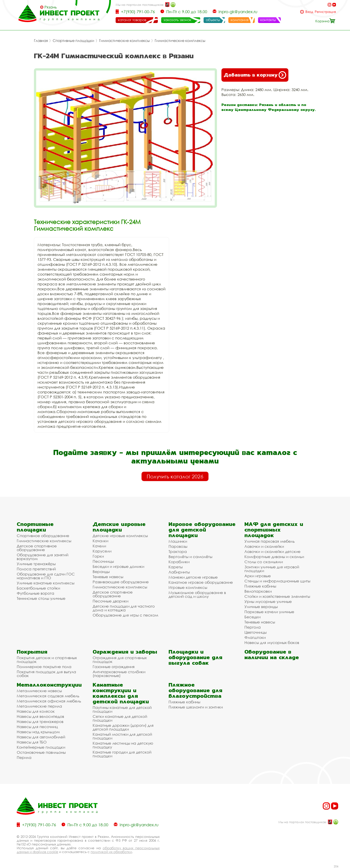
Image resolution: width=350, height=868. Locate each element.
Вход (309, 12)
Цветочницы (255, 632)
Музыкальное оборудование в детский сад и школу (197, 594)
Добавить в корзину (255, 75)
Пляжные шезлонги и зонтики (196, 707)
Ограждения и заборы (125, 652)
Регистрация (325, 12)
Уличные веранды (261, 607)
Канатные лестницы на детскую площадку (123, 745)
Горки (98, 556)
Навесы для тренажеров (40, 722)
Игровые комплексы (188, 587)
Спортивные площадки (73, 41)
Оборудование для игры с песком (125, 615)
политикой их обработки (111, 852)
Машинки (178, 541)
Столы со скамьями (264, 562)
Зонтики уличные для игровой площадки (272, 569)
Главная (41, 41)
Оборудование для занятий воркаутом (43, 557)
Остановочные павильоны (41, 752)
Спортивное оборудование (43, 536)
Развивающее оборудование (121, 582)
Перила (24, 757)
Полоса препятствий (36, 569)
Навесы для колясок (36, 711)
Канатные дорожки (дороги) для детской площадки (123, 727)
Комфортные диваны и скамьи (274, 557)
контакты (268, 20)
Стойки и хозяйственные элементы (277, 596)
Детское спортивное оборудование (37, 548)
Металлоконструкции (49, 685)
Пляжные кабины (260, 586)
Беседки (252, 617)
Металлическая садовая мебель (48, 696)
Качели (99, 546)
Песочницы (103, 561)
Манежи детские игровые (193, 577)
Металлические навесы (39, 691)
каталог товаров (132, 20)
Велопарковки (258, 591)
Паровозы (178, 546)
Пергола (253, 627)
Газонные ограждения (114, 667)
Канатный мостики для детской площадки (122, 736)
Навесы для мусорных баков (272, 643)
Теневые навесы (108, 577)
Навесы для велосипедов (40, 716)
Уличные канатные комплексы (46, 583)
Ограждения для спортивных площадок (120, 660)
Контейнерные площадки (41, 747)
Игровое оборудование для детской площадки (202, 530)
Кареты (176, 567)
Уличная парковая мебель (270, 541)
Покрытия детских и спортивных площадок (47, 660)
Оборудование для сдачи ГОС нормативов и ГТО (46, 576)
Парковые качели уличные (269, 612)
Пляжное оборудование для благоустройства (195, 690)
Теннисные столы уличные (41, 598)
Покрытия (32, 652)
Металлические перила (39, 706)
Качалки (100, 541)
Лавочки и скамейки (264, 546)
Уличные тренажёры (36, 564)
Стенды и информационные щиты (277, 581)
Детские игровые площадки (119, 527)
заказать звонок (177, 20)
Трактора (178, 551)
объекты (213, 20)
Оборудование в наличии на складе (272, 654)
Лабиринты (179, 572)
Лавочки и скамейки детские (272, 551)
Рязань (51, 7)
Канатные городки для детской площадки (122, 754)
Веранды (101, 572)
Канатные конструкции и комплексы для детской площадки (121, 693)
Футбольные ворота (35, 593)
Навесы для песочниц (37, 727)
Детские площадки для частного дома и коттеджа (124, 608)
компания (240, 20)
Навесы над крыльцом (38, 732)
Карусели (102, 551)
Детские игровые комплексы (120, 536)
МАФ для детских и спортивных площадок (274, 530)
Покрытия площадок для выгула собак (46, 674)
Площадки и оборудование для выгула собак (195, 657)
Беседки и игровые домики (118, 566)
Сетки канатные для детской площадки (120, 718)
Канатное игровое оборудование (201, 582)
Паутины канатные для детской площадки (122, 709)
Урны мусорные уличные (268, 601)
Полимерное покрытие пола (44, 667)
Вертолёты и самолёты (190, 557)
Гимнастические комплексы (124, 41)
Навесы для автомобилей (41, 737)
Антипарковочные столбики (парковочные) (119, 674)
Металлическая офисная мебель (49, 701)
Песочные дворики (110, 601)
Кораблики (179, 562)
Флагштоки (255, 637)
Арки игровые (258, 576)
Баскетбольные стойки (38, 588)
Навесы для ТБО (32, 742)
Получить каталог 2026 (175, 476)
